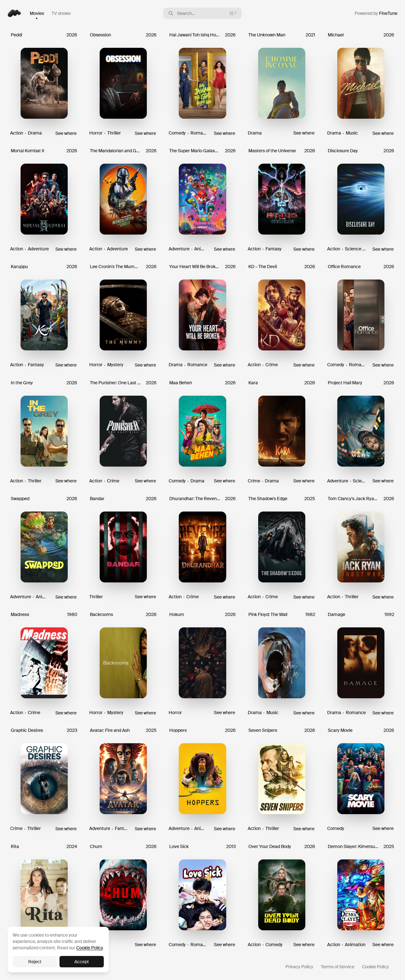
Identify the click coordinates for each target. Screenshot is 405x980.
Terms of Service (338, 967)
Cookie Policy (375, 967)
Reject (35, 962)
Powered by (376, 13)
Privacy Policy (299, 967)
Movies (37, 13)
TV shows (61, 13)
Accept (82, 962)
